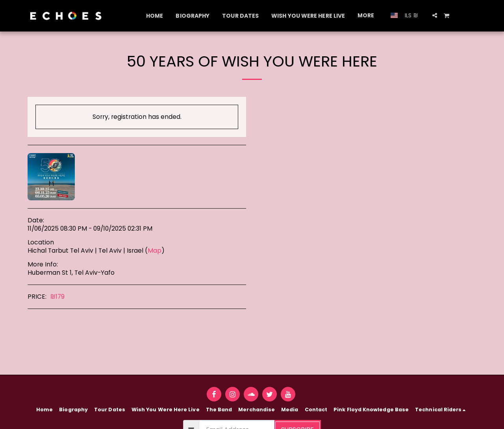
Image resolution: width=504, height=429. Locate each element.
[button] (435, 15)
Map (155, 251)
